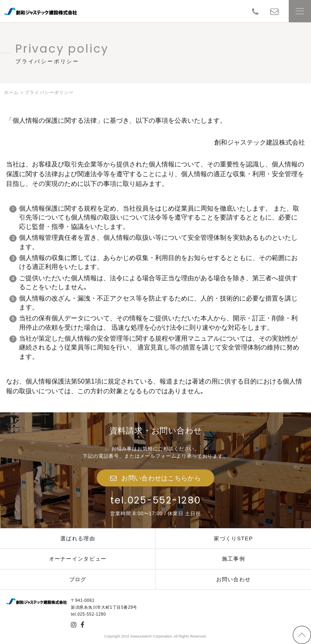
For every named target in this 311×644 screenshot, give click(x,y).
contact (274, 11)
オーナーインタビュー (78, 559)
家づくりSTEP (233, 538)
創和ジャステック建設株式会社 (40, 11)
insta (74, 625)
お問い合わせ (234, 579)
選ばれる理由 (78, 538)
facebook (82, 625)
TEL (255, 11)
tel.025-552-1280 (156, 500)
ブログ (78, 579)
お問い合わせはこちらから (161, 478)
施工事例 (233, 559)
